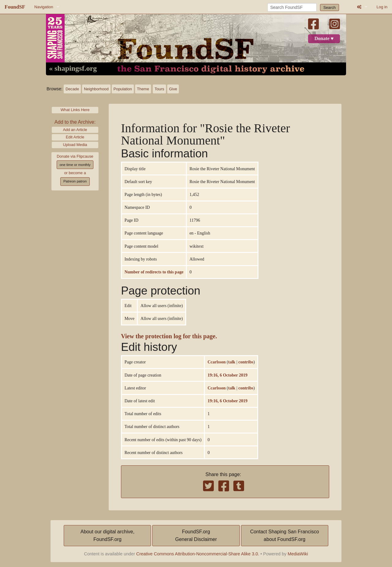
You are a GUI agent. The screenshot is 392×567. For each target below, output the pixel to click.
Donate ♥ (324, 39)
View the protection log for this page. (169, 336)
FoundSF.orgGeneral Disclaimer (196, 536)
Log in (382, 7)
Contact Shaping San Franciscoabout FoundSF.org (285, 536)
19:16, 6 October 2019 (228, 375)
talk (232, 362)
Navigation (44, 7)
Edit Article (75, 137)
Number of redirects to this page (154, 272)
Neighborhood (96, 89)
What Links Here (75, 110)
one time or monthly (75, 165)
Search (330, 8)
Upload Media (75, 145)
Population (123, 89)
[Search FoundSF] (292, 7)
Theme (143, 89)
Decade (72, 89)
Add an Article (75, 130)
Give (173, 89)
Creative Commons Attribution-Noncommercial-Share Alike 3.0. (198, 554)
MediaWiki (298, 554)
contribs (246, 362)
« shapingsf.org (73, 69)
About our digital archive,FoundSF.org (107, 536)
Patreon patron (75, 181)
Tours (159, 89)
